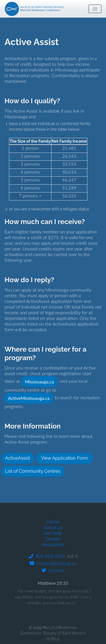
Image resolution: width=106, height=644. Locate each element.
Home (53, 522)
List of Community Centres (33, 471)
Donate (53, 539)
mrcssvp (53, 570)
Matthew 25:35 (53, 583)
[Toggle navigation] (95, 9)
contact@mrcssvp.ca (53, 563)
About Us (53, 528)
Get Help (53, 533)
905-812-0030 (47, 556)
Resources (53, 545)
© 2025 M (37, 628)
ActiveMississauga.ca (29, 398)
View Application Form (64, 458)
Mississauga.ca (39, 382)
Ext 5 (71, 556)
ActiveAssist (18, 458)
